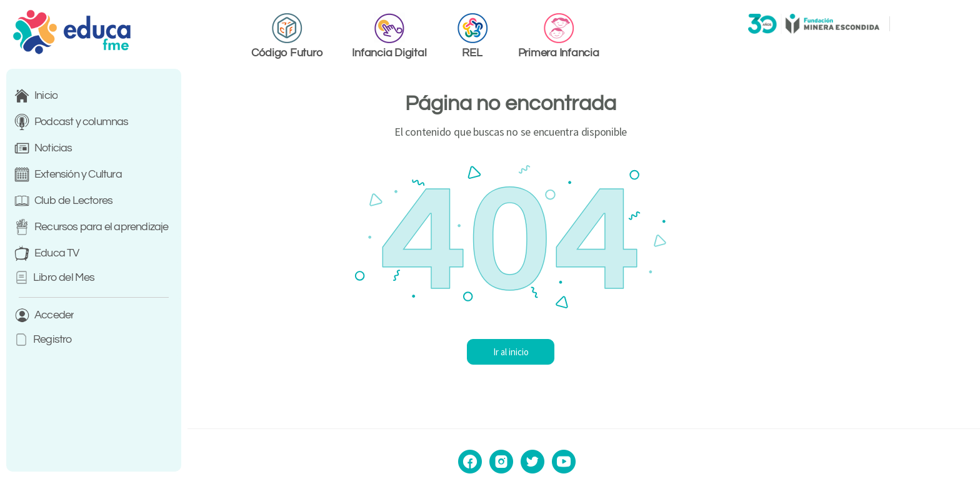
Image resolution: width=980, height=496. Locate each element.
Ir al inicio (584, 352)
